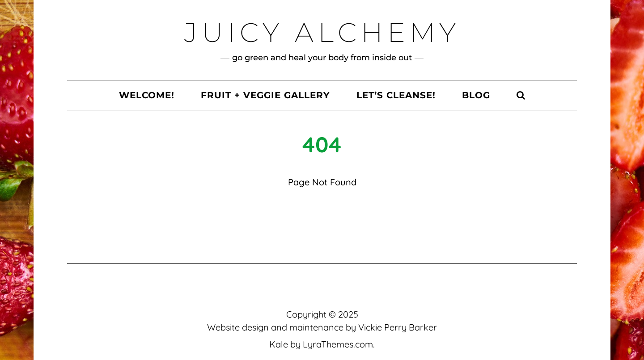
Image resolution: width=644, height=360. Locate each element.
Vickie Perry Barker (398, 327)
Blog (476, 95)
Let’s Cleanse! (396, 95)
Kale (279, 344)
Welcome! (147, 95)
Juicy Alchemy (322, 32)
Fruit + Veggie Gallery (265, 95)
